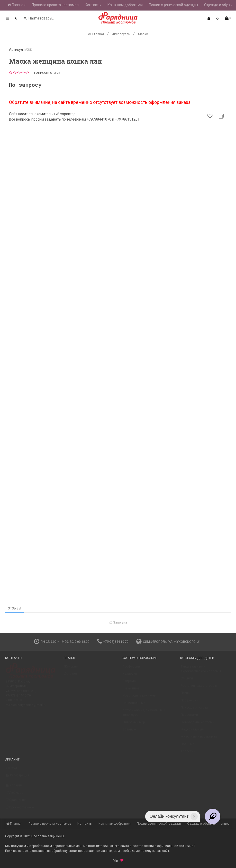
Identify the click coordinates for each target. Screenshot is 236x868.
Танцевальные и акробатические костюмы (201, 671)
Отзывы (14, 608)
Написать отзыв (47, 73)
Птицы (185, 695)
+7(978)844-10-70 (113, 642)
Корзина (14, 788)
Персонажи (189, 717)
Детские (70, 676)
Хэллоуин (130, 676)
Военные (129, 732)
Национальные (134, 705)
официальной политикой (176, 846)
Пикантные (131, 691)
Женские (71, 669)
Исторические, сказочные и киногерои (144, 715)
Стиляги (187, 681)
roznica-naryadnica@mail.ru (26, 707)
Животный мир (134, 725)
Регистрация (17, 778)
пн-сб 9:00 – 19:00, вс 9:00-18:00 (62, 642)
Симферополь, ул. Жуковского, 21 (169, 642)
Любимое (15, 795)
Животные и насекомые (199, 739)
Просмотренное (20, 810)
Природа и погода (195, 710)
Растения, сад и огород (199, 688)
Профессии (131, 669)
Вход (11, 771)
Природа (129, 683)
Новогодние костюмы (139, 698)
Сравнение (16, 802)
